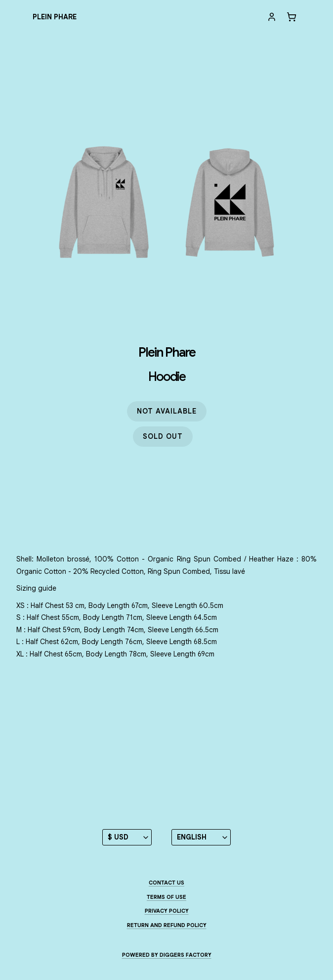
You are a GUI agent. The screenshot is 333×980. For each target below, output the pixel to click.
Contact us (166, 883)
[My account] (272, 17)
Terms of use (166, 897)
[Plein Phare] (55, 17)
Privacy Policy (167, 911)
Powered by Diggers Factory (167, 955)
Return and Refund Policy (167, 925)
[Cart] (291, 17)
